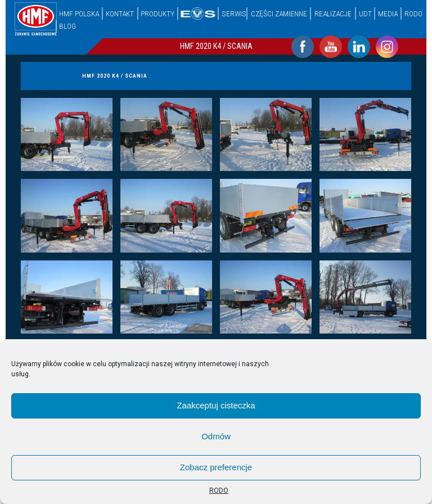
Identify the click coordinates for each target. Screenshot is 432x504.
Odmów (216, 436)
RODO (219, 490)
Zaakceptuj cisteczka (216, 405)
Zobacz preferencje (216, 467)
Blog (67, 26)
